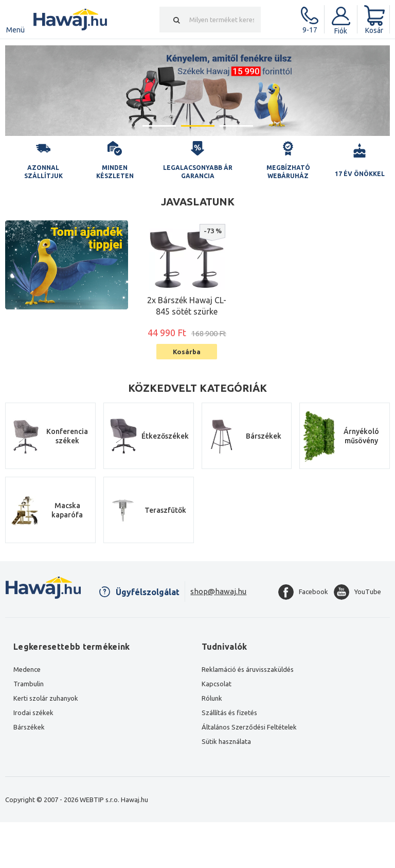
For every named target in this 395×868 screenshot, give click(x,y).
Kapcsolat (217, 684)
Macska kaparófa (67, 510)
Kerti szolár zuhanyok (46, 698)
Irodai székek (33, 713)
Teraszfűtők (165, 510)
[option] (197, 91)
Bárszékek (264, 436)
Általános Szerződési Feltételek (249, 727)
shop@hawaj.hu (218, 591)
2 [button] (198, 126)
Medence (27, 669)
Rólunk (212, 698)
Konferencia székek (67, 436)
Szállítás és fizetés (229, 713)
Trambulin (29, 684)
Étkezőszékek (165, 436)
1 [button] (159, 126)
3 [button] (236, 126)
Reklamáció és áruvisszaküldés (248, 669)
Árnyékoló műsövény (361, 436)
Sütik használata (226, 741)
